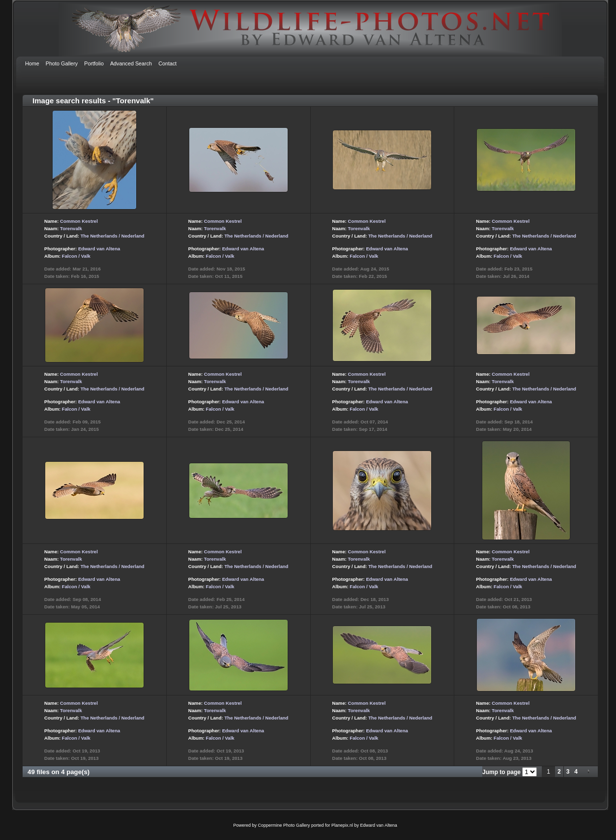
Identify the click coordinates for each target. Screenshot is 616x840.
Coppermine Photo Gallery (284, 825)
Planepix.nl (342, 825)
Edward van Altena (99, 249)
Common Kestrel (79, 221)
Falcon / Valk (76, 256)
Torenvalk (71, 228)
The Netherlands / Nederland (113, 236)
